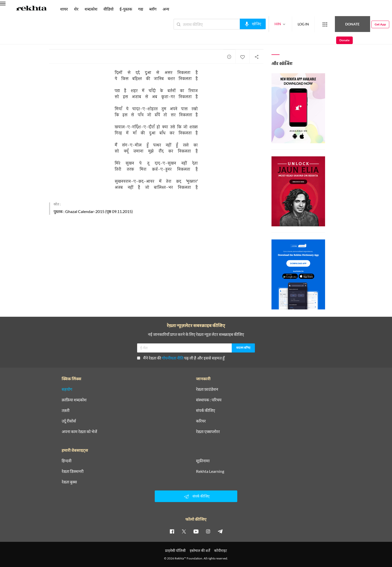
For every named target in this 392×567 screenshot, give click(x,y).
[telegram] (220, 531)
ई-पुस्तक (126, 9)
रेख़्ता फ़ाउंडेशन (207, 389)
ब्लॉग (153, 9)
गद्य (141, 9)
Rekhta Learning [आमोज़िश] (210, 471)
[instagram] (208, 531)
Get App (359, 24)
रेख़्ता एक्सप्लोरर (208, 432)
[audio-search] (234, 24)
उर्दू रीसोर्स (69, 421)
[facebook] (172, 531)
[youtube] (196, 531)
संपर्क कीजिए (206, 410)
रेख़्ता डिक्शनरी (73, 471)
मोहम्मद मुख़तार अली (62, 37)
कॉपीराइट (221, 551)
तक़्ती (66, 410)
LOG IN (285, 24)
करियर (201, 421)
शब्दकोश (91, 9)
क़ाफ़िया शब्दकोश (74, 400)
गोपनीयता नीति (173, 358)
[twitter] (184, 531)
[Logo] (31, 9)
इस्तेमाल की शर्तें (200, 551)
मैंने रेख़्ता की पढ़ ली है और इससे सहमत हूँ (181, 358)
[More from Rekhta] (306, 24)
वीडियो (108, 9)
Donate (333, 24)
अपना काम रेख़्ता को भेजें (79, 432)
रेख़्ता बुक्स (69, 482)
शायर (64, 9)
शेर (76, 9)
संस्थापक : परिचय (209, 400)
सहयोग (67, 389)
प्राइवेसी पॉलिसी (175, 551)
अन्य (166, 9)
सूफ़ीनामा (203, 461)
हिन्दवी (67, 461)
